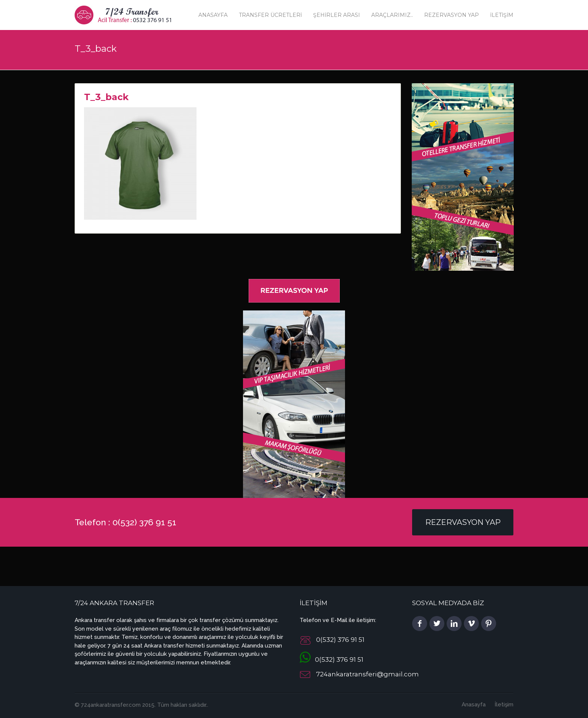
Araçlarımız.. (392, 15)
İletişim (502, 15)
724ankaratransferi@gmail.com (367, 674)
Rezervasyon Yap (451, 15)
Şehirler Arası (337, 15)
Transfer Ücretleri (270, 15)
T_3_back (106, 97)
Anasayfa (213, 15)
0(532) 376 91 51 (331, 660)
